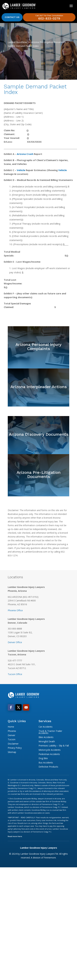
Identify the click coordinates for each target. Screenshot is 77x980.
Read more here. (15, 836)
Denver (11, 735)
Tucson (12, 739)
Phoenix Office (15, 610)
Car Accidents (46, 727)
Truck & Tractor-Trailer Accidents (50, 732)
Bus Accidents (46, 763)
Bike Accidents (46, 737)
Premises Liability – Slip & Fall (54, 746)
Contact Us (12, 17)
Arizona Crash (25, 154)
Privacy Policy (15, 748)
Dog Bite (43, 758)
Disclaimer (13, 744)
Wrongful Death (47, 741)
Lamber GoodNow (17, 42)
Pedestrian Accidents (49, 754)
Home (11, 727)
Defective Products (48, 767)
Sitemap (12, 752)
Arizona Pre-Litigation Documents (49, 42)
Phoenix (12, 731)
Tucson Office (15, 674)
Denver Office (15, 642)
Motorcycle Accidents (50, 750)
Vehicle (21, 170)
